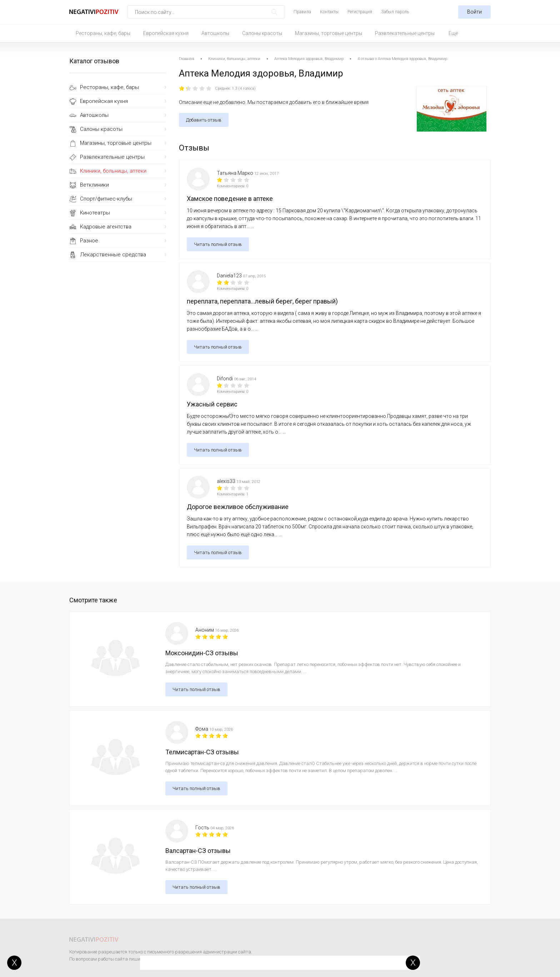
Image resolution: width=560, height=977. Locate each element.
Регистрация (360, 12)
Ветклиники (94, 185)
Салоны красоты (262, 33)
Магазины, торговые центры (329, 33)
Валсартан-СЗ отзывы (198, 851)
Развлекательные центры (405, 33)
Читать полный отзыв (218, 244)
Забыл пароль (395, 12)
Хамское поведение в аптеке (230, 199)
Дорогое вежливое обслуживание (238, 507)
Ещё (453, 33)
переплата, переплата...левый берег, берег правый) (262, 301)
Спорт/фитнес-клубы (106, 199)
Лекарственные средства (113, 255)
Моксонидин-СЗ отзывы (202, 653)
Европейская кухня (166, 33)
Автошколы (215, 33)
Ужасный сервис (212, 404)
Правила (302, 12)
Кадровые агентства (106, 227)
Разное (89, 241)
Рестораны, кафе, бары (103, 33)
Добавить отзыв (204, 120)
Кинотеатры (95, 213)
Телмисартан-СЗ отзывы (202, 752)
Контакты (329, 12)
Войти (474, 12)
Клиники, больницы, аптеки (113, 171)
